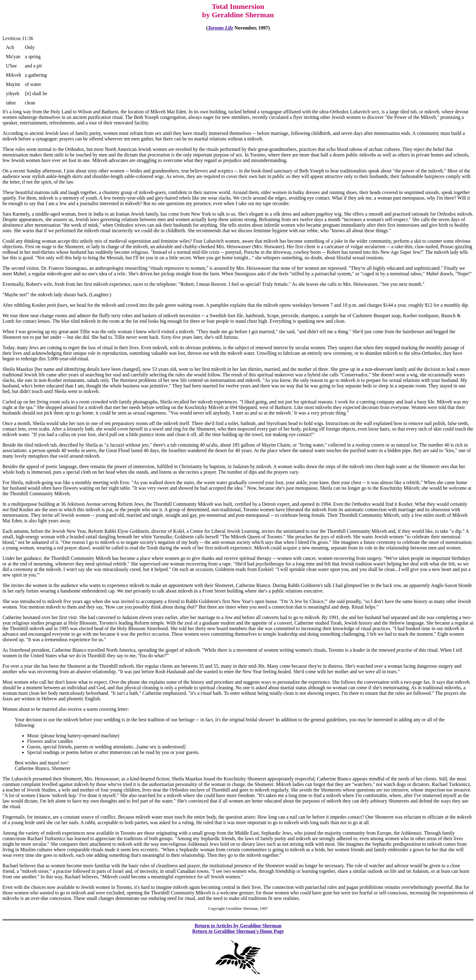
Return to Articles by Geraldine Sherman (238, 926)
